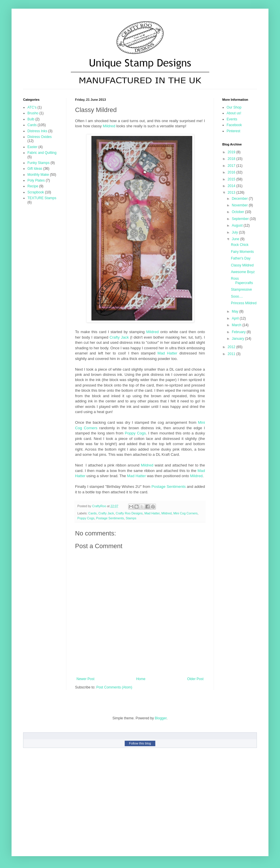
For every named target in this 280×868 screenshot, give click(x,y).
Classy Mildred (242, 265)
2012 (232, 347)
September (241, 219)
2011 (232, 354)
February (239, 332)
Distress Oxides (40, 137)
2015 (232, 179)
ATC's (32, 107)
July (235, 232)
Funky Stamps (39, 163)
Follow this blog (140, 743)
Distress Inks (37, 131)
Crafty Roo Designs (129, 513)
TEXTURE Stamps (42, 198)
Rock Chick (240, 245)
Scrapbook (36, 192)
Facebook (234, 125)
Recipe (33, 186)
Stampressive (241, 290)
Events (232, 119)
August (238, 225)
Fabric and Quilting (42, 153)
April (236, 318)
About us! (234, 113)
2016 (232, 172)
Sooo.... (237, 296)
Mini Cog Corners (185, 513)
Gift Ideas (35, 169)
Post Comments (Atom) (114, 687)
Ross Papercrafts (242, 281)
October (238, 212)
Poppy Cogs (135, 433)
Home (141, 679)
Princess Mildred (244, 303)
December (240, 199)
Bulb (31, 119)
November (240, 205)
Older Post (195, 679)
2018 (232, 159)
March (237, 325)
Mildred (109, 126)
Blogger (161, 718)
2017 (232, 166)
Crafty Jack (119, 337)
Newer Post (85, 679)
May (236, 311)
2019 (232, 152)
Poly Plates (36, 180)
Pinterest (233, 131)
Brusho (33, 113)
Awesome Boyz (243, 272)
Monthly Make (38, 175)
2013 (232, 193)
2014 (232, 186)
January (238, 339)
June (236, 239)
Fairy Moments (242, 252)
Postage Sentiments (169, 487)
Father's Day (241, 258)
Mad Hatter (167, 353)
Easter (32, 147)
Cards (93, 513)
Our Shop (234, 107)
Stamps (131, 518)
